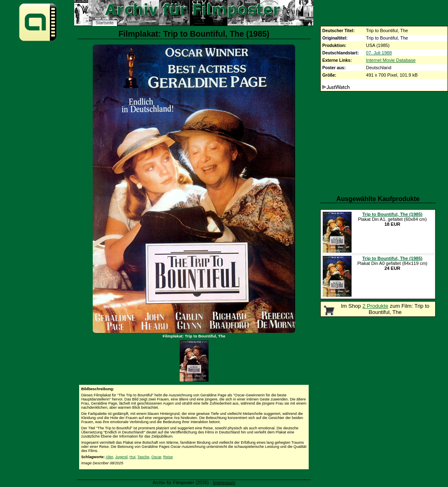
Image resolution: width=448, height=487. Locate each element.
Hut (132, 457)
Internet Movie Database (391, 60)
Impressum (224, 482)
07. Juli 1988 (379, 53)
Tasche (143, 457)
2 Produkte (375, 306)
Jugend (121, 457)
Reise (168, 457)
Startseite (105, 23)
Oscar (156, 457)
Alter (109, 457)
